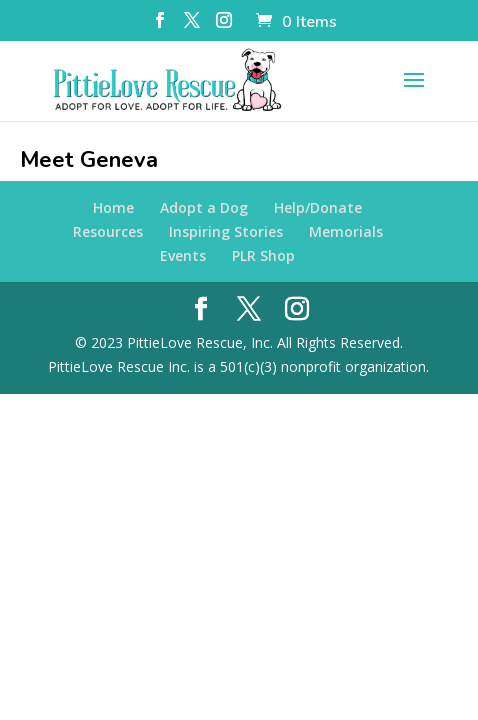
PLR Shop (263, 255)
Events (183, 255)
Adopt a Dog (204, 207)
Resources (108, 231)
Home (113, 207)
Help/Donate (318, 207)
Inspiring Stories (226, 231)
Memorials (346, 231)
